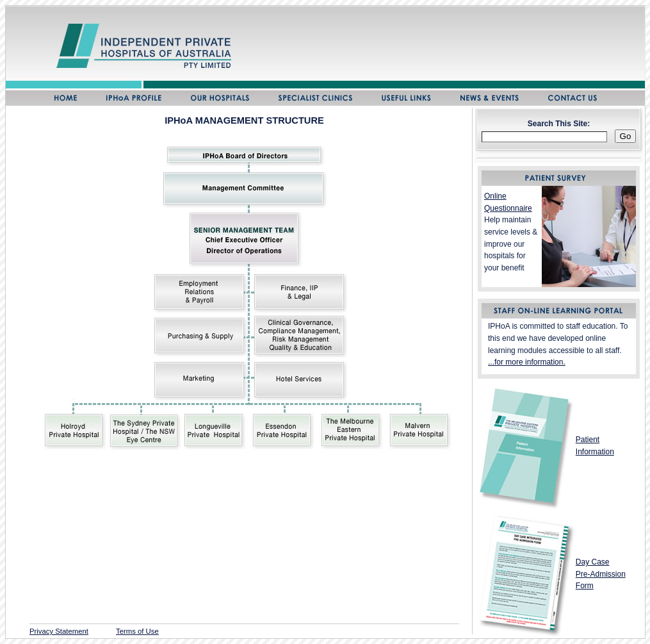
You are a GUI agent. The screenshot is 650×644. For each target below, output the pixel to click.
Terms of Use (137, 631)
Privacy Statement (59, 631)
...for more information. (527, 362)
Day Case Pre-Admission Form (601, 574)
